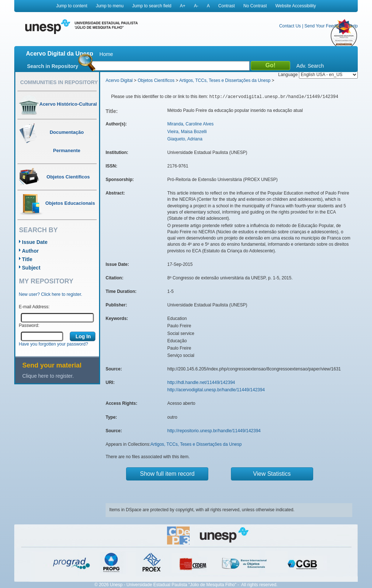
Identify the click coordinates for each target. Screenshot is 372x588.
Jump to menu (110, 6)
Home (106, 54)
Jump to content (71, 6)
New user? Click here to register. (51, 294)
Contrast (226, 6)
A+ (183, 6)
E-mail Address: (34, 307)
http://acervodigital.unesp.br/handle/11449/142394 (216, 390)
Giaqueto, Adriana (185, 139)
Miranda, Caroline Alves (191, 124)
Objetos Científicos (156, 80)
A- (196, 6)
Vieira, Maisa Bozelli (187, 132)
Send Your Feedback (325, 26)
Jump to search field (152, 6)
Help (353, 26)
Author (30, 251)
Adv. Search (310, 66)
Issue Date (35, 242)
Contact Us (290, 26)
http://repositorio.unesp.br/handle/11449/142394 (214, 431)
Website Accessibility (295, 6)
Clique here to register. (48, 376)
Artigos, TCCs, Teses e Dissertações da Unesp (225, 80)
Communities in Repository (59, 82)
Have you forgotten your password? (54, 344)
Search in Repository (53, 66)
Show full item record (167, 474)
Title (27, 259)
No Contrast (255, 6)
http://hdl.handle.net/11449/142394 (201, 382)
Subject (31, 268)
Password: (29, 325)
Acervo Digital (119, 80)
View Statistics (272, 474)
